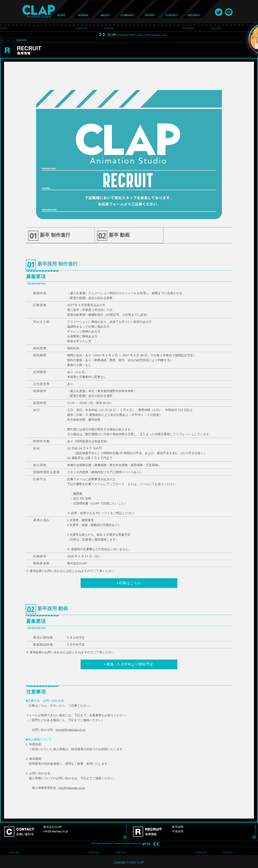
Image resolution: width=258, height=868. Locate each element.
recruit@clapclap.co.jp (71, 730)
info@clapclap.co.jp (72, 788)
